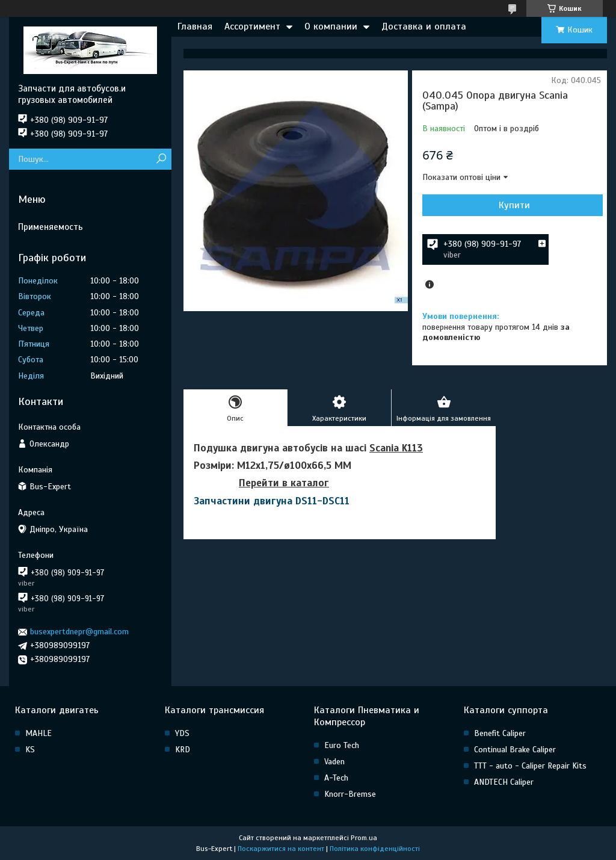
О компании (331, 26)
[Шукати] (161, 159)
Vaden (334, 762)
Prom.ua (364, 838)
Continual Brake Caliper (515, 750)
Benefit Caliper (500, 733)
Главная (195, 26)
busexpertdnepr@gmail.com (79, 632)
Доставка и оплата (424, 26)
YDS (182, 733)
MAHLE (38, 733)
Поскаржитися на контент (281, 849)
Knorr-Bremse (350, 794)
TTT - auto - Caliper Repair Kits (530, 766)
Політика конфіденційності (375, 849)
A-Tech (336, 778)
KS (30, 750)
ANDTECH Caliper (504, 782)
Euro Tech (342, 745)
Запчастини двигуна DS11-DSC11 (272, 501)
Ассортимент (252, 26)
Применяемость (51, 227)
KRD (183, 750)
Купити (514, 205)
